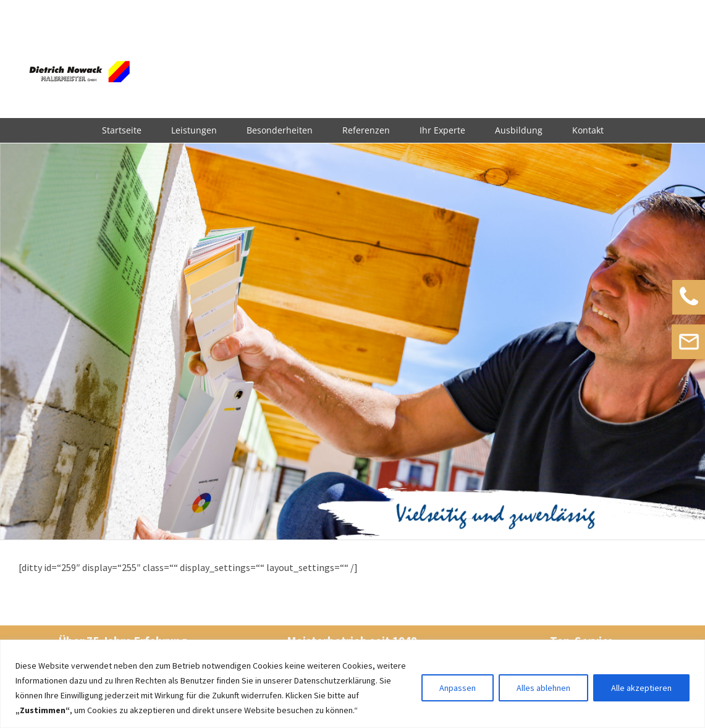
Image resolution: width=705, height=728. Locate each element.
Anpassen (458, 688)
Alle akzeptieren (641, 688)
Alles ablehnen (543, 688)
